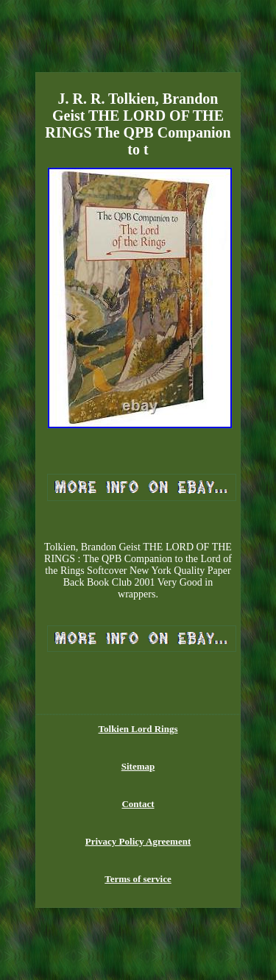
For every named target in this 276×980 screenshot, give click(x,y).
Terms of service (138, 879)
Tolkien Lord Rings (138, 729)
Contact (138, 804)
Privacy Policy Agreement (138, 841)
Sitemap (138, 766)
